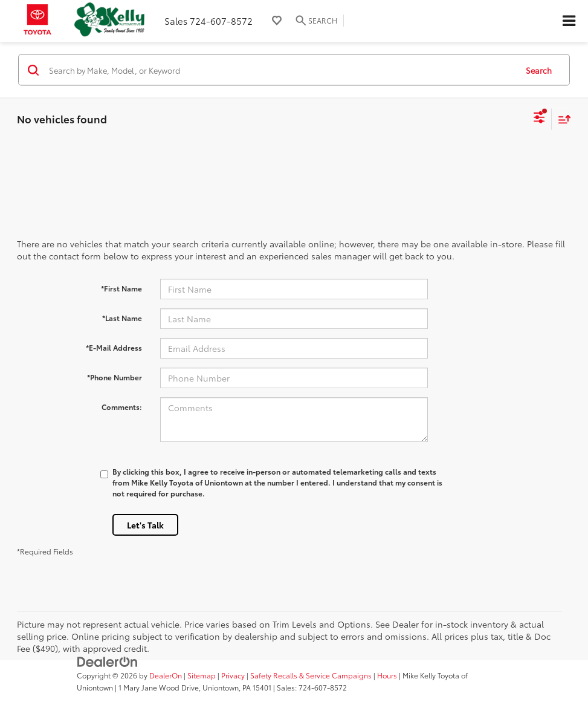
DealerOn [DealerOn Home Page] (166, 675)
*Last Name (122, 318)
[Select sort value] (561, 119)
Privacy (233, 675)
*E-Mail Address (114, 347)
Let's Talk (145, 525)
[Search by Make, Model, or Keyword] (281, 70)
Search (539, 70)
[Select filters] (539, 119)
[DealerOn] (108, 661)
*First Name (121, 288)
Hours (387, 675)
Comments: (122, 407)
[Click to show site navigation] (569, 21)
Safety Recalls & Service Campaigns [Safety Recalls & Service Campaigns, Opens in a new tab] (311, 675)
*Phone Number (115, 377)
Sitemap (202, 675)
